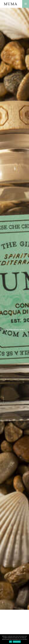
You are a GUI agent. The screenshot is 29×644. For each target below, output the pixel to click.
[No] (27, 639)
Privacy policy (17, 642)
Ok (10, 642)
